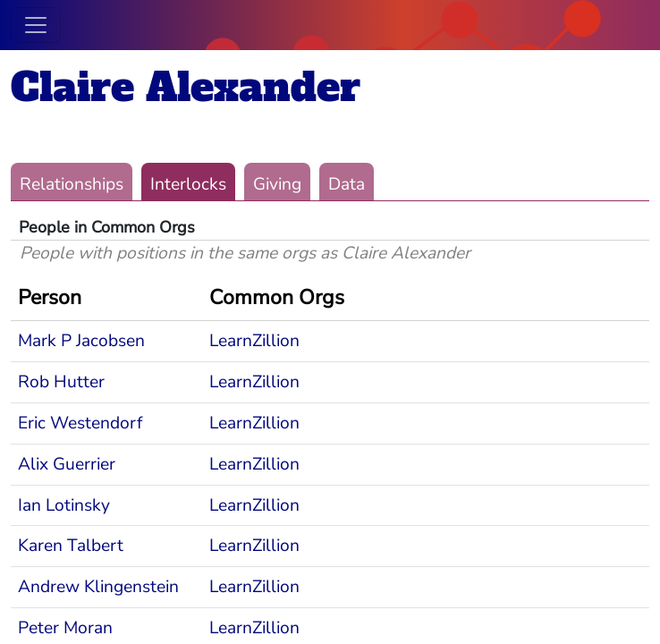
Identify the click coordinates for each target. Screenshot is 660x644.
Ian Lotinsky (64, 505)
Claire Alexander (186, 87)
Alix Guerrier (67, 464)
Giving (277, 184)
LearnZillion (254, 341)
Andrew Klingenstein (98, 587)
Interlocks (188, 184)
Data (347, 184)
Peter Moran (65, 628)
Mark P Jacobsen (81, 341)
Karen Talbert (71, 546)
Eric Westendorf (80, 423)
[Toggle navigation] (36, 25)
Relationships (72, 184)
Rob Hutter (61, 382)
